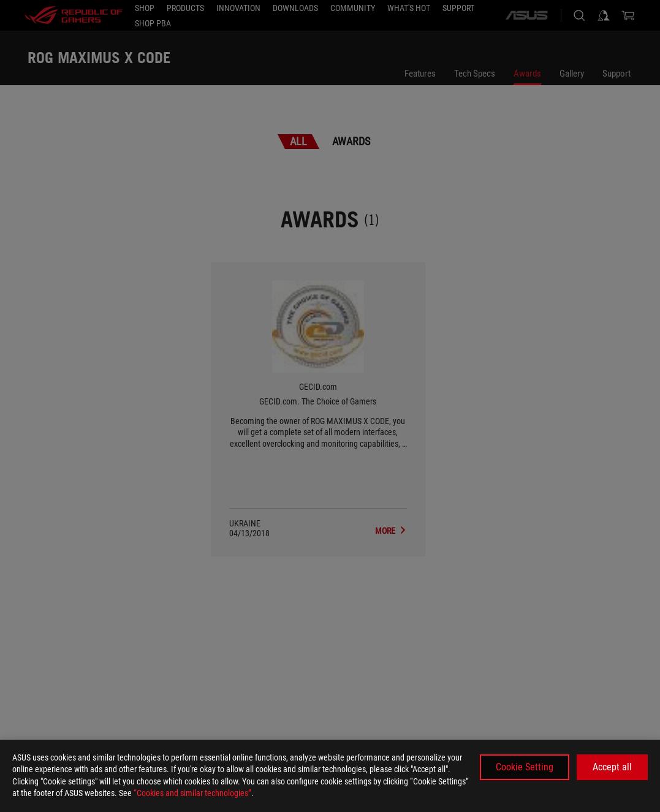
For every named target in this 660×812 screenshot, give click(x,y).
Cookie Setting (525, 767)
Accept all (612, 767)
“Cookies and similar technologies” (192, 793)
